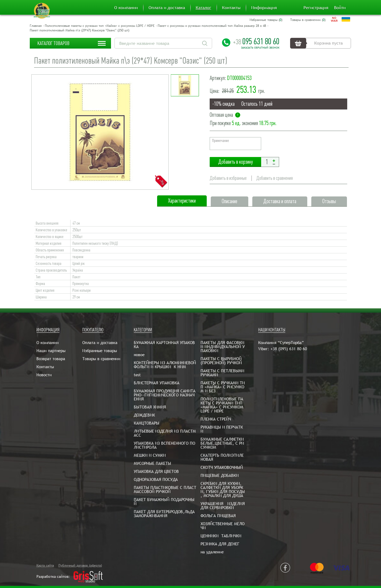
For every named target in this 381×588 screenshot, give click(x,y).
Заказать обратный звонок (260, 48)
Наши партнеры (51, 351)
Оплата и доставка (167, 8)
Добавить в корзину (235, 162)
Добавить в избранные (228, 178)
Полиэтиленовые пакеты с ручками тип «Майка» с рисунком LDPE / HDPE (100, 26)
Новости (44, 375)
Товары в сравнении (101, 359)
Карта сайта (45, 565)
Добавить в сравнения (275, 178)
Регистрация (316, 8)
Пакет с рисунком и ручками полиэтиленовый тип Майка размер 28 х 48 (212, 26)
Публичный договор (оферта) (80, 565)
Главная (36, 26)
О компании (126, 8)
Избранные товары (100, 351)
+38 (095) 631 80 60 (289, 349)
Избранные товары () (266, 20)
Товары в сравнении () (308, 20)
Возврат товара (51, 359)
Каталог (204, 8)
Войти (340, 8)
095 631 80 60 (256, 41)
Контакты (231, 8)
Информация (264, 8)
